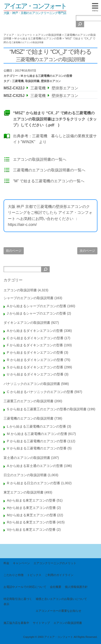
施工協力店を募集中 (16, 623)
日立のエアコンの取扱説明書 (25, 475)
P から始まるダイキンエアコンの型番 (35, 352)
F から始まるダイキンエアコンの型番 (35, 345)
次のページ (87, 251)
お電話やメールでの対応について (25, 587)
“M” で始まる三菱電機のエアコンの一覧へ (49, 181)
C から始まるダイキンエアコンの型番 (35, 338)
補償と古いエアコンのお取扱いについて (61, 599)
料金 (6, 563)
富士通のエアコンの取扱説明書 (27, 458)
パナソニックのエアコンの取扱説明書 (32, 384)
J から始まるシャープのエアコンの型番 (36, 313)
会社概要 (56, 587)
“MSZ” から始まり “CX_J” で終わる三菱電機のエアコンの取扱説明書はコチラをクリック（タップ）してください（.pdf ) (55, 119)
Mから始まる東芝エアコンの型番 (32, 515)
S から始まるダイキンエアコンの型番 (35, 367)
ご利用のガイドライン (59, 575)
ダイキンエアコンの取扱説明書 (27, 323)
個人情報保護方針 (76, 587)
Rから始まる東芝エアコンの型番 (31, 522)
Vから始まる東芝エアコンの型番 (31, 530)
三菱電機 (18, 81)
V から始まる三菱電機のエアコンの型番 (37, 448)
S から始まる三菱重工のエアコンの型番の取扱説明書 (47, 409)
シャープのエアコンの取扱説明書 (29, 298)
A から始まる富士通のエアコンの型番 (35, 466)
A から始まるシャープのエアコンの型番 (37, 306)
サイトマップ (41, 623)
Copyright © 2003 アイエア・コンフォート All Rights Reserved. (60, 637)
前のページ (14, 251)
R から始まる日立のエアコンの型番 (34, 483)
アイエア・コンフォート (35, 6)
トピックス (34, 575)
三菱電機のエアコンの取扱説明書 (29, 418)
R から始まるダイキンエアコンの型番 (35, 360)
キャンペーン (21, 563)
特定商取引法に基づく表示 (18, 602)
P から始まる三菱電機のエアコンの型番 (37, 441)
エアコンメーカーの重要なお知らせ (58, 611)
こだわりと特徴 (14, 575)
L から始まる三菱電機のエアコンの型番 (36, 426)
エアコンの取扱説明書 (20, 290)
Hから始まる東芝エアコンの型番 (31, 508)
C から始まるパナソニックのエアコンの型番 (40, 392)
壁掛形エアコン (51, 81)
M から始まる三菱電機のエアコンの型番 (46, 76)
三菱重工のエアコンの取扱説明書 (29, 401)
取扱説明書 (32, 81)
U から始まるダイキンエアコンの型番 (35, 374)
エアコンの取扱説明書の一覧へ (40, 159)
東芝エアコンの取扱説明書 (24, 492)
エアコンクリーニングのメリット (55, 563)
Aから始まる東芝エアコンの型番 (31, 500)
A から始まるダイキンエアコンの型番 (35, 331)
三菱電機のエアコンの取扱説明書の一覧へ (49, 170)
